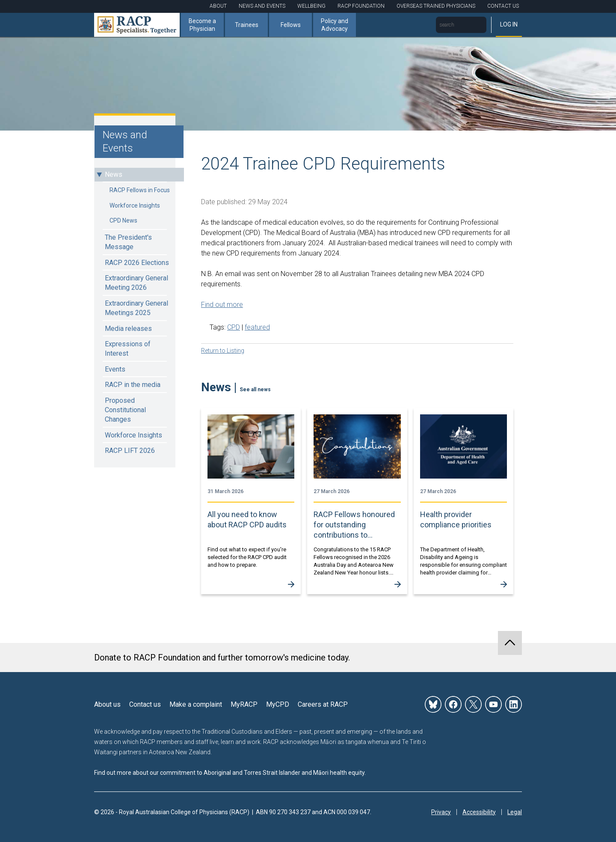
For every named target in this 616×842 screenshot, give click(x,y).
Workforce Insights (135, 205)
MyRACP (244, 704)
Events (115, 369)
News (114, 174)
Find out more (222, 305)
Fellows (291, 25)
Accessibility (479, 812)
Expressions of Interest (128, 349)
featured (257, 327)
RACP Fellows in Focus (140, 190)
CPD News (123, 220)
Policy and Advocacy (335, 25)
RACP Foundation (361, 6)
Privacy (441, 812)
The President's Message (128, 242)
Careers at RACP (323, 704)
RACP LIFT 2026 (130, 451)
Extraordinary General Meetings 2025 (136, 308)
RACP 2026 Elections (137, 263)
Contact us (145, 704)
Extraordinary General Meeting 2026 (136, 283)
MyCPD (278, 704)
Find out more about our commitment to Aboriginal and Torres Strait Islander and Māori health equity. (230, 773)
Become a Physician (202, 25)
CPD (234, 327)
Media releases (128, 329)
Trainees (247, 25)
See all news (255, 390)
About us (107, 704)
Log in (509, 24)
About (218, 6)
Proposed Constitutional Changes (125, 410)
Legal (515, 812)
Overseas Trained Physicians (436, 6)
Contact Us (503, 6)
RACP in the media (133, 385)
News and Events (262, 6)
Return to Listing (223, 351)
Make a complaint (196, 704)
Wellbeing (311, 6)
